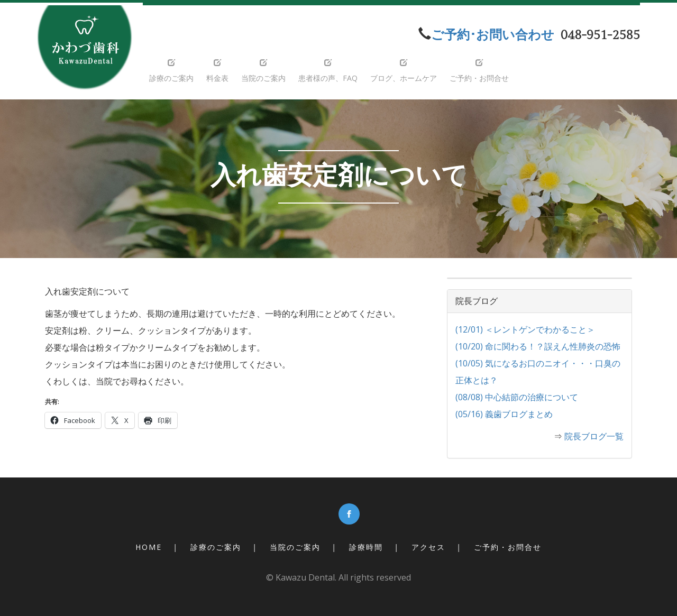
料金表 (217, 71)
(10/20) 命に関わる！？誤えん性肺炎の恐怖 (538, 346)
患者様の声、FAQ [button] (328, 71)
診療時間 (366, 547)
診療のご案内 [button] (171, 71)
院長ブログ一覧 (594, 436)
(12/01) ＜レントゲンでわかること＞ (525, 329)
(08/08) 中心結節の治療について (517, 397)
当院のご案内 (295, 547)
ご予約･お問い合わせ (493, 35)
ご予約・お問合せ (508, 547)
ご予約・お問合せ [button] (479, 71)
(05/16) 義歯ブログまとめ (504, 414)
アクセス (428, 547)
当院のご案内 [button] (263, 71)
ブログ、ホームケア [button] (404, 71)
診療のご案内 (216, 547)
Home (149, 547)
